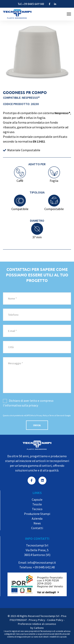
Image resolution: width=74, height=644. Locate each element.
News (37, 523)
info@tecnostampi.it (42, 562)
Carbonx (39, 628)
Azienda (37, 518)
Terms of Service (56, 415)
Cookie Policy (55, 620)
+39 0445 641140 (33, 4)
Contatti (37, 528)
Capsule (37, 499)
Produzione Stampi (37, 514)
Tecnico (37, 509)
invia (37, 425)
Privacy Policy (42, 415)
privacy (33, 405)
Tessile (37, 504)
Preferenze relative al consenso (37, 624)
